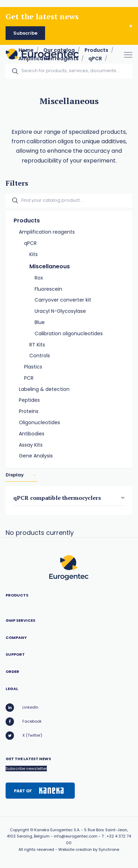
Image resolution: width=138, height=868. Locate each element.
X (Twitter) (24, 736)
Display (15, 475)
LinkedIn (22, 708)
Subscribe (25, 33)
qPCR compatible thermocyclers (57, 498)
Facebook (24, 722)
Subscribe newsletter (26, 769)
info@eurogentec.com (76, 836)
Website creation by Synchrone (89, 849)
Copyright (19, 830)
